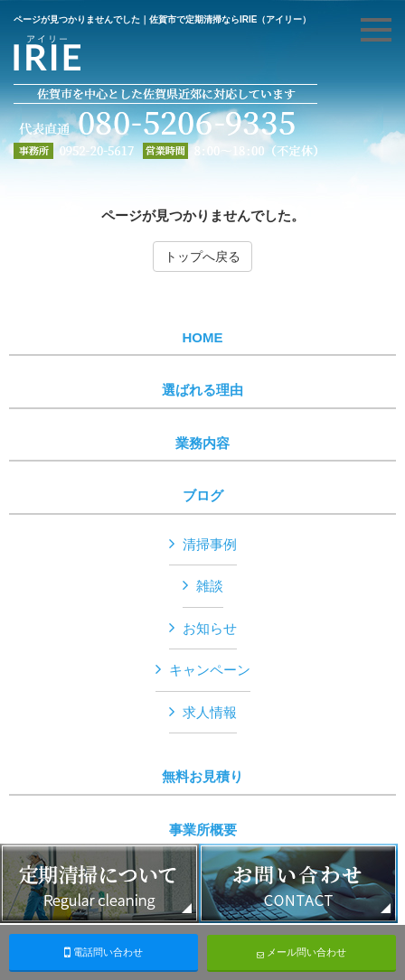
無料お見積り (202, 777)
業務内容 (202, 443)
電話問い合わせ (104, 952)
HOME (203, 338)
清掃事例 (210, 544)
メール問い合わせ (301, 952)
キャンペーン (210, 670)
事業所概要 (203, 830)
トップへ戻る (202, 257)
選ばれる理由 (202, 390)
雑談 (210, 586)
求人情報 (210, 712)
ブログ (203, 496)
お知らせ (210, 628)
